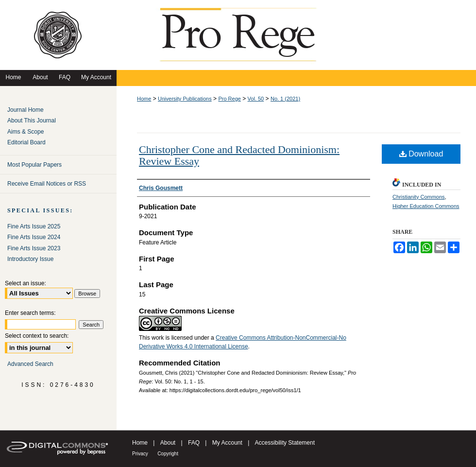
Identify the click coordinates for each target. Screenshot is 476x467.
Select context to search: (37, 336)
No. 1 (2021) (285, 99)
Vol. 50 (256, 99)
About (168, 443)
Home (144, 99)
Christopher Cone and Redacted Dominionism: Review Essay (239, 155)
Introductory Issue (30, 259)
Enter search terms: (30, 313)
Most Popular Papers (34, 165)
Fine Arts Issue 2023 (34, 248)
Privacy (140, 454)
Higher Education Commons (426, 206)
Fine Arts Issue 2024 (34, 237)
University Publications (185, 99)
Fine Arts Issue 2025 (34, 226)
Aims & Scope (25, 132)
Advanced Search (30, 364)
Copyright (168, 454)
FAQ (194, 443)
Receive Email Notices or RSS (47, 184)
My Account (227, 443)
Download (421, 154)
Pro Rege (229, 99)
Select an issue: (25, 283)
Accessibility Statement (285, 443)
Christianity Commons (419, 197)
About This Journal (32, 121)
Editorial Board (26, 142)
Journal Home (25, 110)
